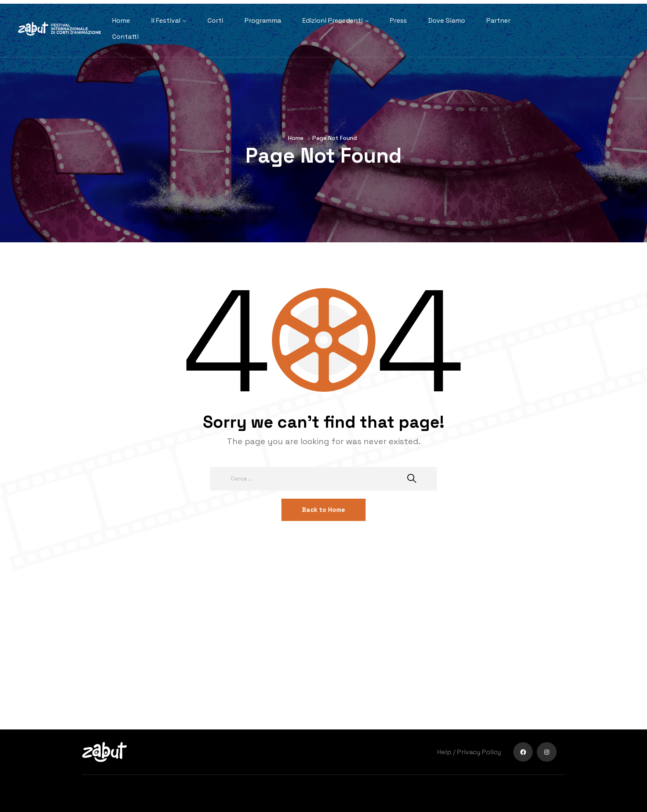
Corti (215, 20)
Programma (263, 20)
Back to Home (323, 510)
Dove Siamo (447, 20)
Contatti (125, 37)
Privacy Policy (479, 752)
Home (121, 20)
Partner (498, 20)
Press (398, 20)
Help (444, 752)
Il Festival (166, 20)
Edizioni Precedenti (333, 20)
